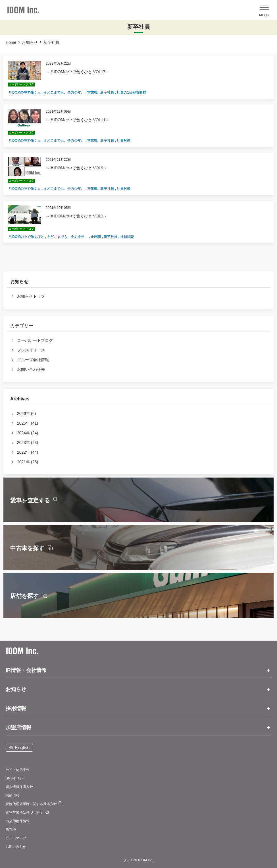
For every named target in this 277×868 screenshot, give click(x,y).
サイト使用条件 (18, 770)
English (22, 748)
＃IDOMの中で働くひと (27, 237)
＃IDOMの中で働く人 (25, 92)
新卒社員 (108, 92)
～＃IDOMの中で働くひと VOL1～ (76, 216)
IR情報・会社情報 (26, 670)
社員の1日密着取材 (131, 92)
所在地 (11, 830)
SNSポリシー (16, 778)
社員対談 (124, 141)
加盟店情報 (18, 727)
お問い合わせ (16, 847)
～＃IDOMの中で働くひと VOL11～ (78, 120)
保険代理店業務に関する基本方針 (31, 804)
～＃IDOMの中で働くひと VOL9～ (76, 168)
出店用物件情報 (18, 821)
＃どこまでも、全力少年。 (64, 92)
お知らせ (30, 42)
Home (11, 42)
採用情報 (16, 708)
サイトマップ (16, 838)
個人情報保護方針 (19, 787)
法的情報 (13, 795)
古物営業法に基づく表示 (24, 813)
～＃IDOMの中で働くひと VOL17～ (78, 72)
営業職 (93, 92)
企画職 (96, 237)
